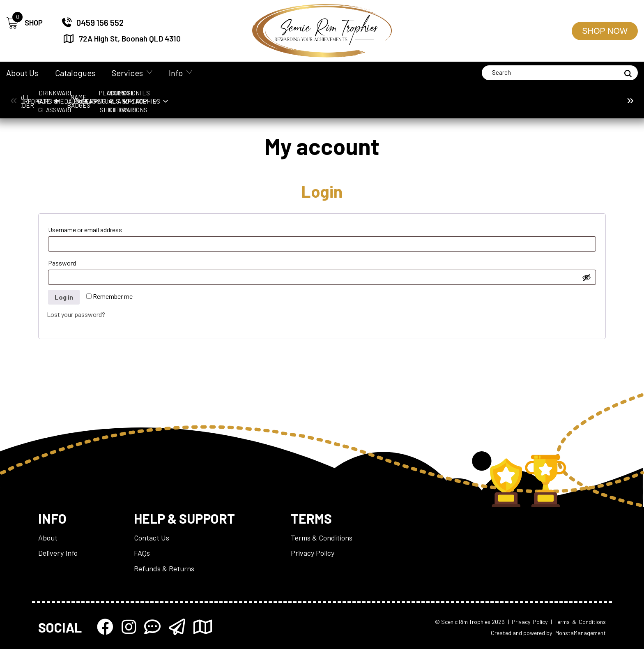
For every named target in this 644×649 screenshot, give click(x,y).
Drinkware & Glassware (267, 97)
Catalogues (75, 73)
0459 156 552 (92, 23)
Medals (339, 97)
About (48, 538)
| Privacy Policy (528, 622)
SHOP (24, 23)
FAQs (142, 553)
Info (176, 73)
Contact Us (152, 538)
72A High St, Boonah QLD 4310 (122, 39)
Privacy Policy (313, 553)
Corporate (124, 97)
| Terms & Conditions (578, 622)
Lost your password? (76, 314)
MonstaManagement (581, 633)
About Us (22, 73)
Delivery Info (58, 553)
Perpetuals (553, 97)
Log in (64, 297)
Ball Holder (53, 97)
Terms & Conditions (322, 538)
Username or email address (99, 228)
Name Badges (410, 97)
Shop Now (605, 31)
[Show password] (586, 277)
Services (127, 73)
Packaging (482, 97)
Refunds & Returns (164, 568)
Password (76, 262)
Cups (196, 97)
